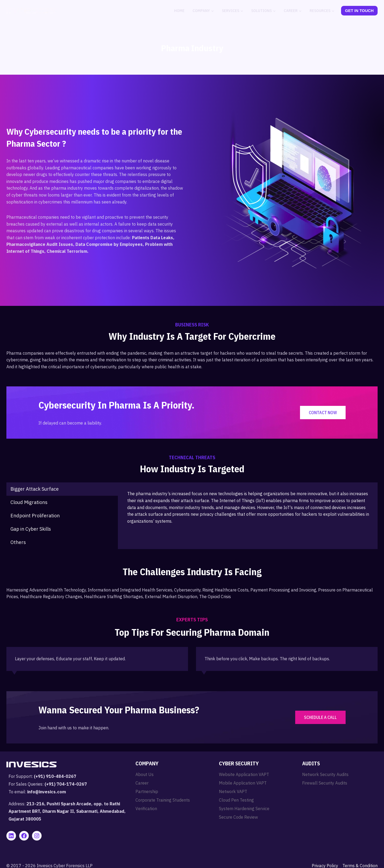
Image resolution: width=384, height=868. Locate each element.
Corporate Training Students (163, 800)
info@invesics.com (47, 792)
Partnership (147, 791)
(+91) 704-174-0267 (66, 784)
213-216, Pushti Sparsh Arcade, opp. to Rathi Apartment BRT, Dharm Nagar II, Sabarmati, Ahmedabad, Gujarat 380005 (67, 811)
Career (142, 783)
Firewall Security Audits (325, 783)
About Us (145, 774)
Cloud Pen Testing (236, 800)
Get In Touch (359, 11)
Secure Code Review (238, 817)
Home (179, 11)
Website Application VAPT (244, 774)
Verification (146, 809)
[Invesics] (31, 11)
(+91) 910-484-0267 (55, 776)
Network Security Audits (325, 774)
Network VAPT (233, 791)
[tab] (62, 489)
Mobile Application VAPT (243, 783)
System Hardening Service (244, 809)
